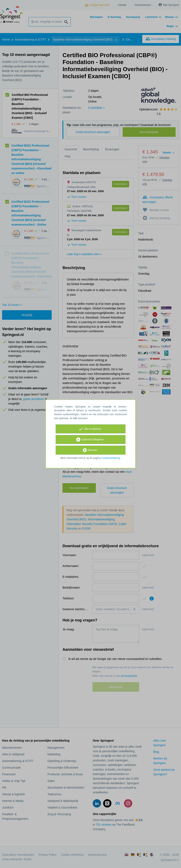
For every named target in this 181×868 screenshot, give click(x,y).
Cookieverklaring (111, 458)
